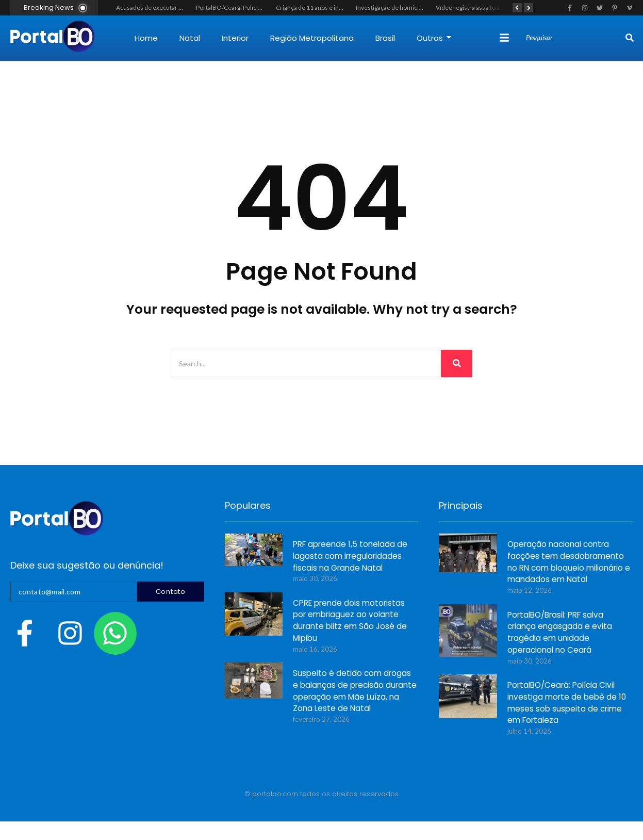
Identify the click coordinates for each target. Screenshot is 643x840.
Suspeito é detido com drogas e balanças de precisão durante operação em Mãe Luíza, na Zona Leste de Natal (355, 691)
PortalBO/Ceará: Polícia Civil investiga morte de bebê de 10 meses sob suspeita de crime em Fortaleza (566, 703)
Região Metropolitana (312, 38)
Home (146, 38)
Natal (190, 38)
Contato (171, 592)
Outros (434, 38)
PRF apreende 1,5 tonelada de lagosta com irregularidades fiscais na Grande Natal (350, 556)
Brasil (385, 38)
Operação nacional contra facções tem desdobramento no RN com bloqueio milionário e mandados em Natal (569, 562)
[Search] (574, 38)
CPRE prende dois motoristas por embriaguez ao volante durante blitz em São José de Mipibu (350, 621)
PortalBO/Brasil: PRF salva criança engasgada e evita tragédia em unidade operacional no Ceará (559, 633)
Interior (235, 38)
